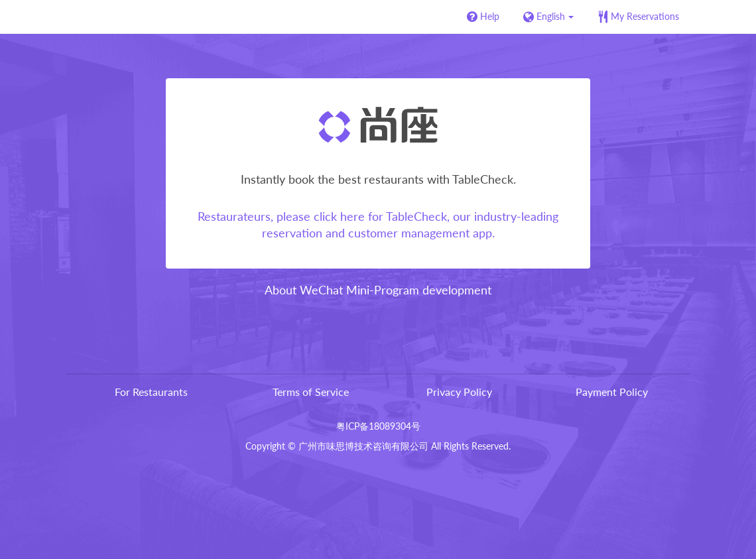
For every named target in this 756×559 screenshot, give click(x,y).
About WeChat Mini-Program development (378, 290)
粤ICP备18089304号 (378, 426)
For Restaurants (151, 392)
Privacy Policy (459, 392)
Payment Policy (612, 392)
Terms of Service (311, 392)
